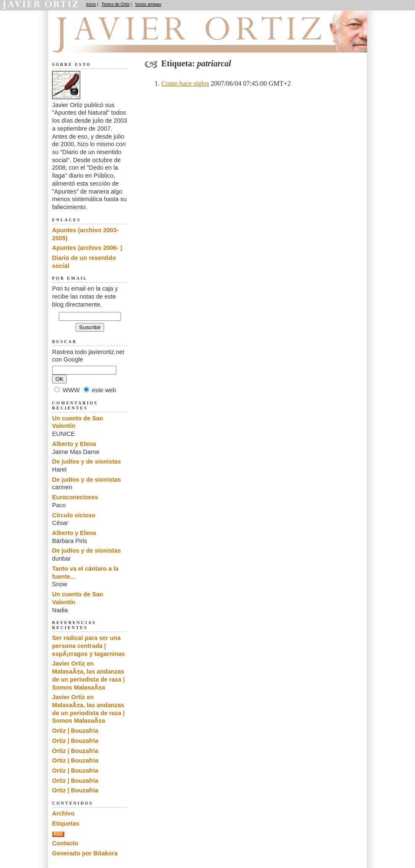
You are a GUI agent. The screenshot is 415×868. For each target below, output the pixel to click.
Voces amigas (148, 4)
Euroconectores (75, 497)
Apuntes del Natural (99, 42)
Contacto (65, 843)
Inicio (91, 4)
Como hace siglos (185, 83)
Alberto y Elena (74, 444)
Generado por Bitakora (85, 853)
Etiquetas (66, 823)
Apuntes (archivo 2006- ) (87, 248)
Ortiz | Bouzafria (75, 731)
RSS (58, 834)
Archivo (63, 813)
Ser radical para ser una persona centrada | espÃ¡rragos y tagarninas (89, 646)
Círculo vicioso (74, 515)
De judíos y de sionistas (87, 462)
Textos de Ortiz (116, 4)
